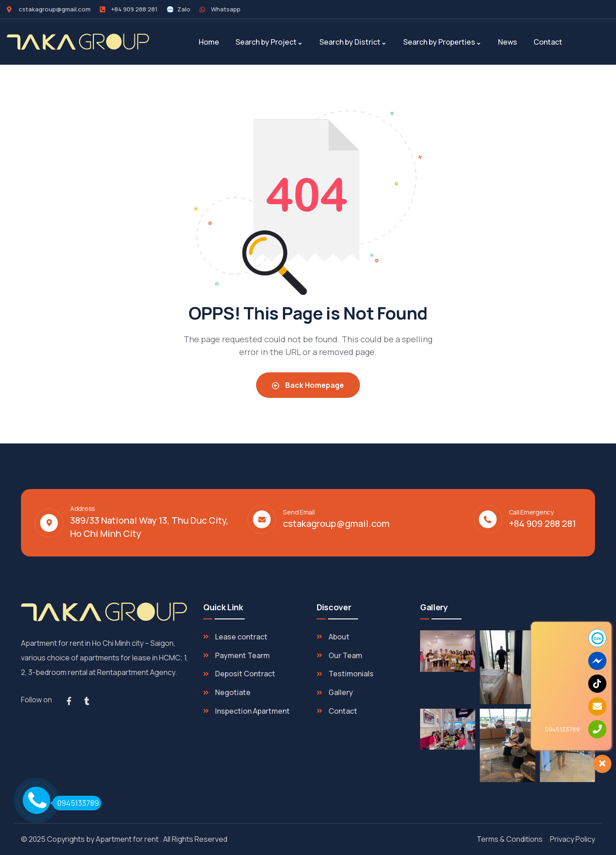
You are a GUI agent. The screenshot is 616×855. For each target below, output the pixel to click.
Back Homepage (308, 385)
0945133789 (76, 803)
